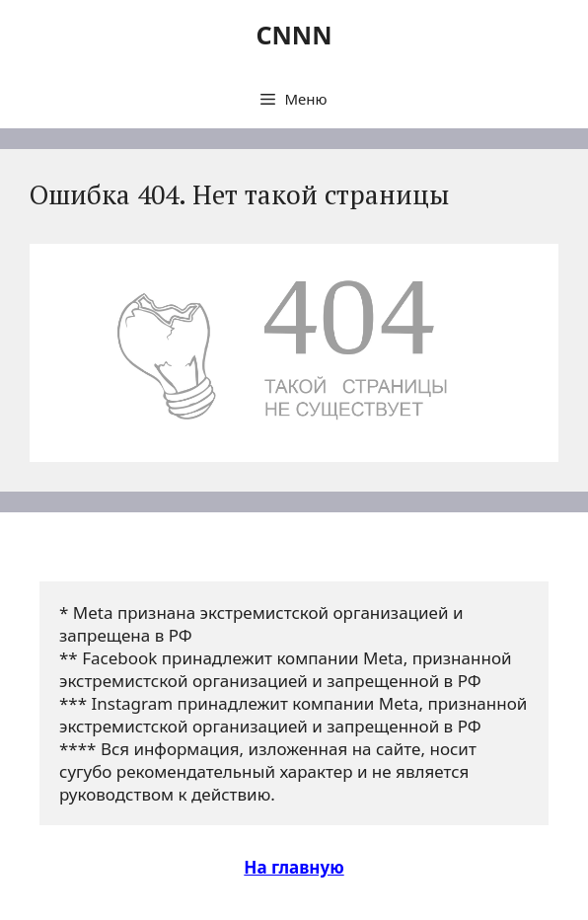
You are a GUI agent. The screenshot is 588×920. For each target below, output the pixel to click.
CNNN (294, 35)
